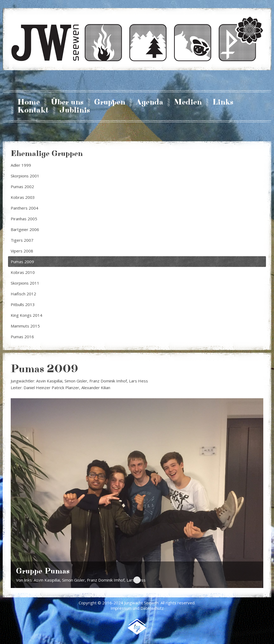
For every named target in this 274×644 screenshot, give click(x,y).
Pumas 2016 (22, 337)
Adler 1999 (21, 165)
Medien (188, 102)
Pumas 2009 (22, 262)
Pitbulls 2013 (23, 304)
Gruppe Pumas (137, 580)
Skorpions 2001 (25, 176)
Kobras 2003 (23, 197)
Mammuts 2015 (25, 326)
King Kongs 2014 (26, 315)
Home (29, 102)
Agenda (150, 102)
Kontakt (33, 110)
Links (223, 102)
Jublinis (75, 110)
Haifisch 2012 (23, 294)
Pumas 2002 (22, 187)
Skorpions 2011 (25, 283)
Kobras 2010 (23, 272)
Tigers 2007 (22, 240)
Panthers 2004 (24, 208)
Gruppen (110, 102)
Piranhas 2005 (24, 219)
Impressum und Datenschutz (137, 608)
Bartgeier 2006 (25, 229)
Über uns (67, 102)
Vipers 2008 (22, 251)
